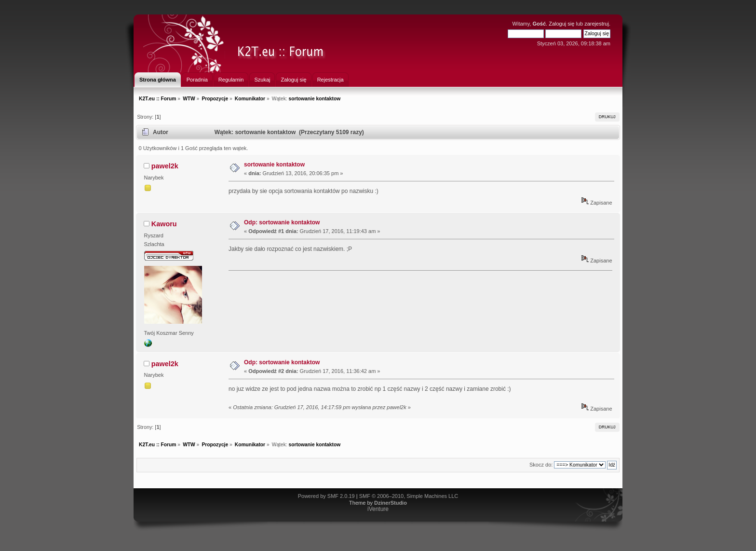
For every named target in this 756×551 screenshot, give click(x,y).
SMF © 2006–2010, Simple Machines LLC (409, 496)
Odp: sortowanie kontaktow (282, 222)
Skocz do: (541, 465)
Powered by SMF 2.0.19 (326, 496)
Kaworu (164, 224)
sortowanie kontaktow (274, 165)
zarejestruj (597, 24)
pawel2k (165, 166)
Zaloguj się (561, 24)
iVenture (378, 509)
